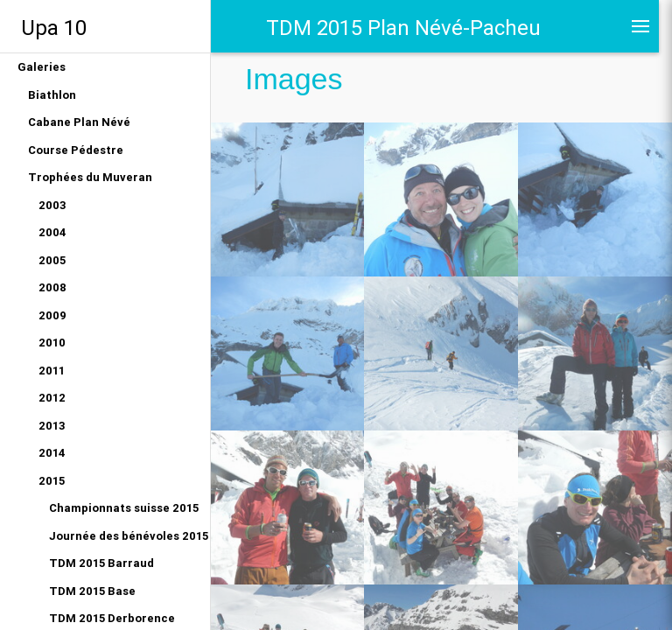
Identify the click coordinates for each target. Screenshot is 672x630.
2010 (52, 343)
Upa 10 (54, 28)
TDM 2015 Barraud (101, 563)
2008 (52, 287)
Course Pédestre (76, 150)
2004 (52, 232)
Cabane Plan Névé (79, 122)
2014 (52, 453)
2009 (52, 315)
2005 (52, 260)
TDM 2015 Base (92, 591)
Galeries (42, 67)
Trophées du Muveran (90, 177)
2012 (52, 398)
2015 (52, 481)
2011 (52, 371)
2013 (52, 426)
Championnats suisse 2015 (124, 508)
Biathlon (52, 95)
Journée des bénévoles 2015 (129, 536)
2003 (52, 205)
